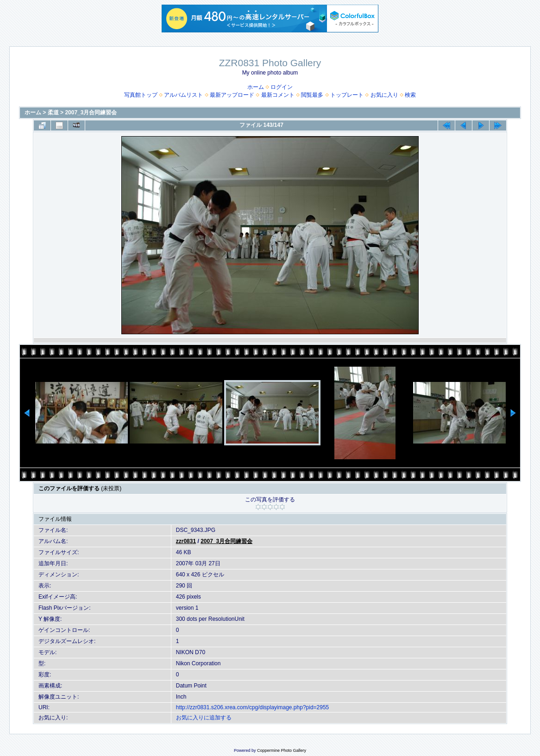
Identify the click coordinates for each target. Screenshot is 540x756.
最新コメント (278, 95)
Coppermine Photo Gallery (282, 750)
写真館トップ (141, 95)
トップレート (347, 95)
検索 (410, 95)
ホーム (256, 87)
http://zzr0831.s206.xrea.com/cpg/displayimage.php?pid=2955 (253, 707)
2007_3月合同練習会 (91, 112)
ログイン (282, 87)
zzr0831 (186, 541)
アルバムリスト (183, 95)
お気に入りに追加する (204, 718)
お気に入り (384, 95)
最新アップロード (232, 95)
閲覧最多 (312, 95)
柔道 (53, 112)
